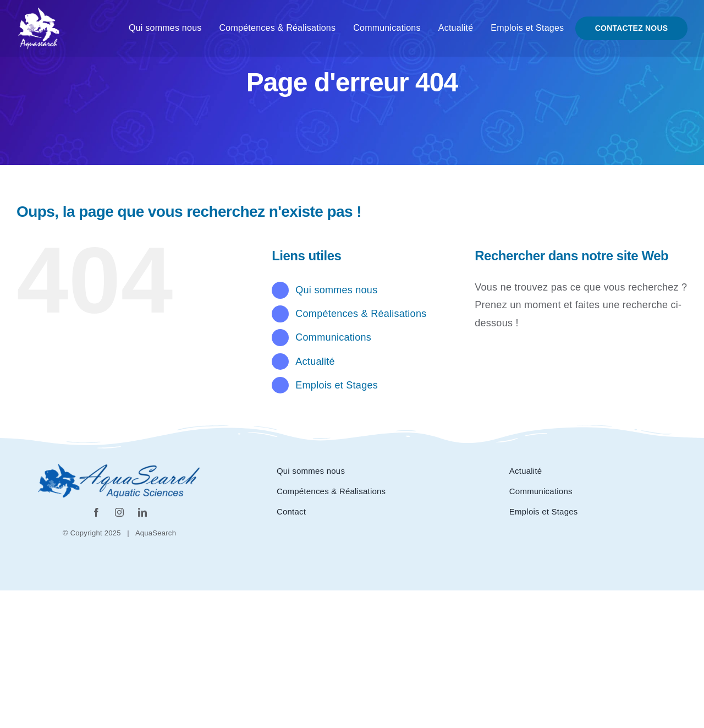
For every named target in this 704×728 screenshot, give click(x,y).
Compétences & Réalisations (361, 314)
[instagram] (119, 512)
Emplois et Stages (337, 385)
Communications (333, 337)
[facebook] (96, 512)
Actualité (315, 362)
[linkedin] (142, 512)
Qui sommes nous (336, 290)
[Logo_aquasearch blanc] (38, 12)
